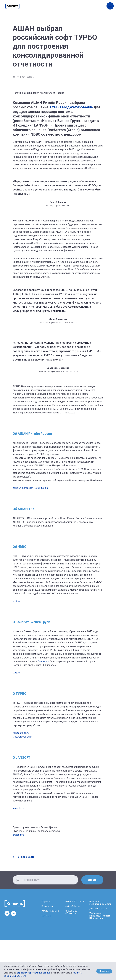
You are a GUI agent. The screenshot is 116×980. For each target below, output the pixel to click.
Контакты (46, 916)
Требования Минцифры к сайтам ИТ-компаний (100, 916)
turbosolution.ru (21, 733)
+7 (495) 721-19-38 (75, 902)
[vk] (14, 915)
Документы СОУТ (98, 909)
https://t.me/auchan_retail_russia (30, 488)
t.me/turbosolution (22, 737)
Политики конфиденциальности (100, 903)
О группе (46, 902)
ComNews (43, 661)
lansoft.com (19, 808)
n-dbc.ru (17, 601)
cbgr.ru (16, 673)
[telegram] (7, 915)
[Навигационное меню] (110, 6)
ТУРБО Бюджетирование (71, 107)
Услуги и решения (50, 911)
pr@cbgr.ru (18, 835)
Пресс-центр (48, 906)
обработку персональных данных (34, 973)
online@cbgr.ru (72, 906)
